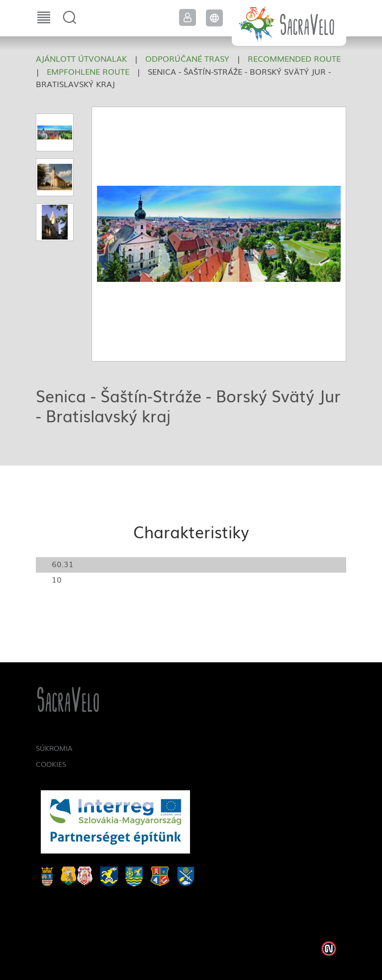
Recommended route (294, 58)
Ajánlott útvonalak (81, 58)
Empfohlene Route (88, 71)
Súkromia (54, 748)
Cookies (51, 764)
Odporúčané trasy (187, 58)
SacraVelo (289, 23)
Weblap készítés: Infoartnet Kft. (329, 949)
